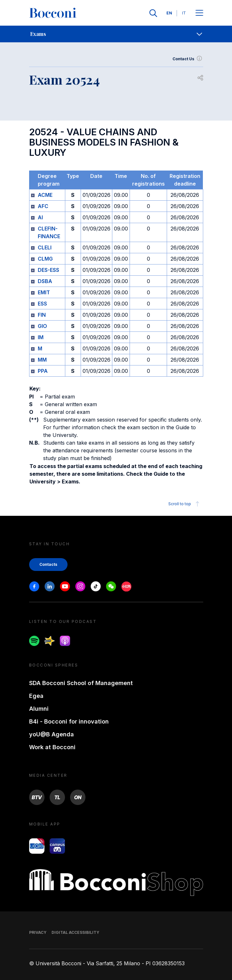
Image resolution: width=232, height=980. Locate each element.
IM (41, 337)
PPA (43, 371)
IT (184, 13)
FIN (42, 315)
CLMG (45, 259)
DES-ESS (48, 270)
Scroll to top (185, 504)
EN (169, 13)
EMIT (44, 292)
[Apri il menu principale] (199, 13)
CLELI (45, 247)
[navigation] (116, 34)
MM (42, 360)
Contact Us (188, 59)
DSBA (45, 281)
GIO (42, 326)
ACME (45, 195)
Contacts (48, 564)
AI (40, 217)
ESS (42, 304)
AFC (43, 206)
